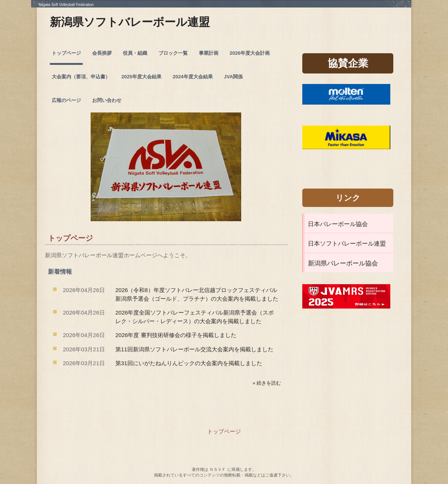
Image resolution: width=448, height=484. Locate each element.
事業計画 (209, 53)
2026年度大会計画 (250, 53)
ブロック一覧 (173, 53)
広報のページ (66, 100)
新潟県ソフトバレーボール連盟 (130, 22)
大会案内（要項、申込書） (81, 77)
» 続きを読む (267, 383)
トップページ (66, 53)
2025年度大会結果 (141, 77)
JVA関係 (233, 77)
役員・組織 (135, 53)
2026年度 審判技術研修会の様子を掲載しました (176, 335)
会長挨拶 (102, 53)
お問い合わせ (107, 100)
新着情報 (60, 272)
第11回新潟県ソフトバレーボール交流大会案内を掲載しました (194, 349)
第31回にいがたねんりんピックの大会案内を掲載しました (189, 363)
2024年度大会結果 (193, 77)
